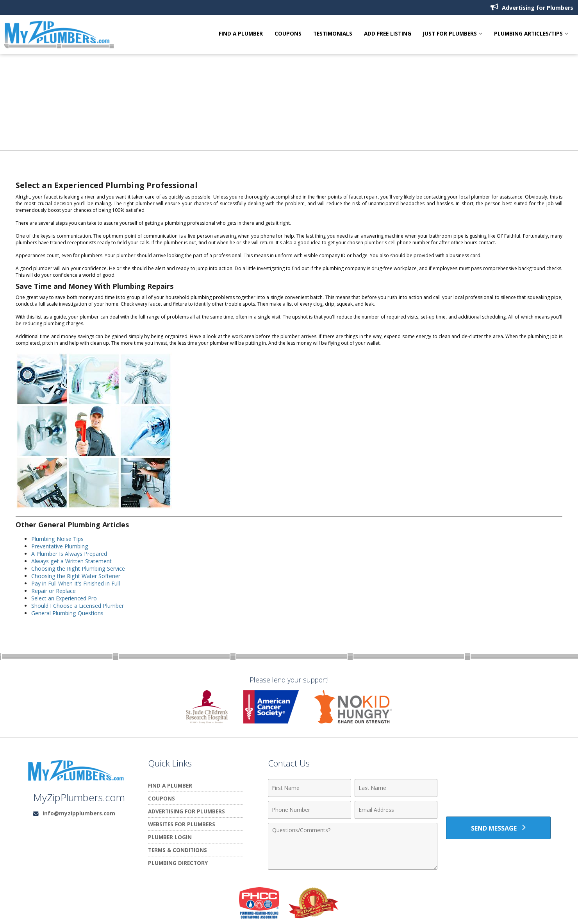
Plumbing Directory (178, 863)
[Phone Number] (310, 810)
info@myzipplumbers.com (79, 813)
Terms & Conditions (178, 850)
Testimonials (333, 34)
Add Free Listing (388, 34)
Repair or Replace (54, 591)
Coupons (288, 34)
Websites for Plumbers (182, 824)
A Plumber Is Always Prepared (70, 554)
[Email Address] (396, 810)
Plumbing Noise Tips (58, 539)
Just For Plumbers (450, 34)
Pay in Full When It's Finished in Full (76, 583)
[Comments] (353, 846)
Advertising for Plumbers (532, 7)
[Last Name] (396, 788)
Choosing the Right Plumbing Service (79, 569)
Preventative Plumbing (60, 546)
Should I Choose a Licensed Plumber (78, 606)
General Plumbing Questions (68, 613)
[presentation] (498, 792)
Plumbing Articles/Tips (528, 34)
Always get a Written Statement (73, 561)
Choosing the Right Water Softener (77, 576)
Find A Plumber (241, 34)
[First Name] (310, 788)
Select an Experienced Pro (65, 598)
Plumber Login (170, 837)
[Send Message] (498, 828)
